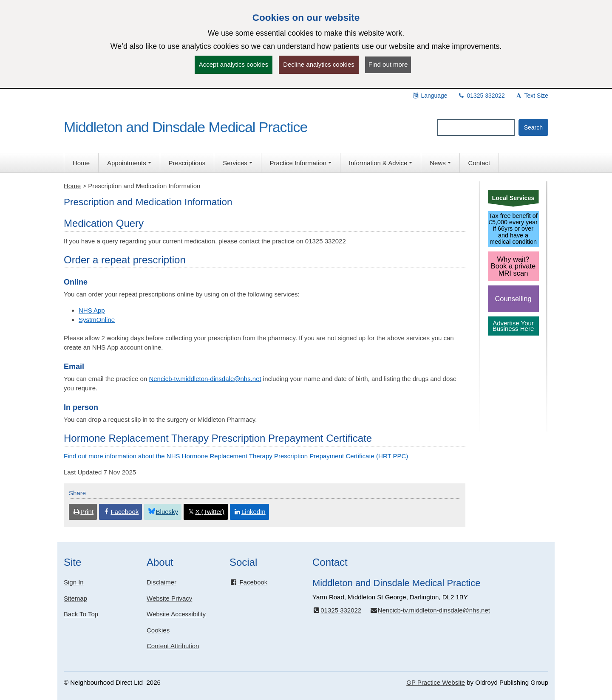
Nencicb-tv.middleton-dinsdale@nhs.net (205, 379)
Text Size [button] (532, 96)
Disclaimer (161, 582)
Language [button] (430, 96)
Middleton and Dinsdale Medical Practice (186, 127)
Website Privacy (169, 598)
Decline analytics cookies (319, 64)
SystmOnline (97, 320)
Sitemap (75, 598)
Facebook (248, 582)
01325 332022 (481, 96)
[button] (129, 163)
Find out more (388, 64)
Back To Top (81, 614)
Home (72, 186)
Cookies (158, 630)
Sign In (74, 582)
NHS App (92, 310)
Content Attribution (173, 646)
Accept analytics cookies (234, 64)
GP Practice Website (436, 682)
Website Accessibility (176, 614)
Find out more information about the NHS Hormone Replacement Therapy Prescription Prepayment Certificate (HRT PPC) (236, 456)
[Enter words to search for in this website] (476, 127)
